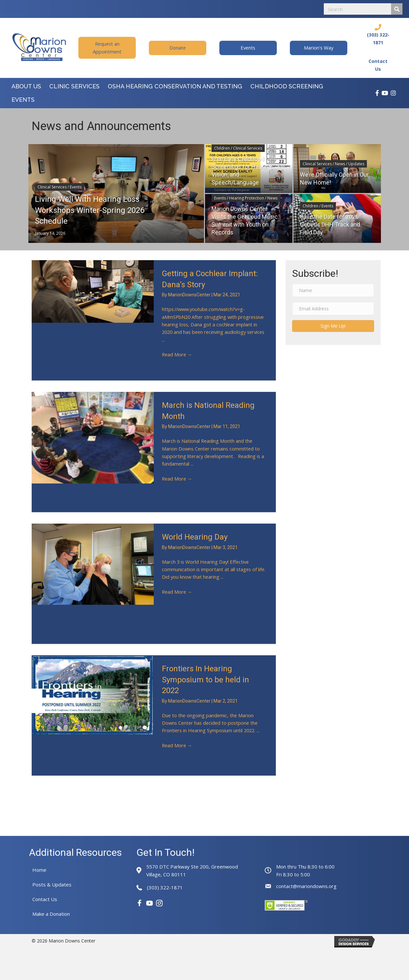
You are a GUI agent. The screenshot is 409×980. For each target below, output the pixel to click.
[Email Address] (333, 309)
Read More (178, 356)
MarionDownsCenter (190, 295)
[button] (107, 48)
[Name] (333, 290)
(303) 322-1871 (165, 887)
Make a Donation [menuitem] (51, 914)
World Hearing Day (195, 537)
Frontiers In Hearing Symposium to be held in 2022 (205, 680)
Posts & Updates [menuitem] (52, 884)
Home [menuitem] (39, 870)
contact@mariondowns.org (306, 886)
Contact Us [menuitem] (45, 899)
